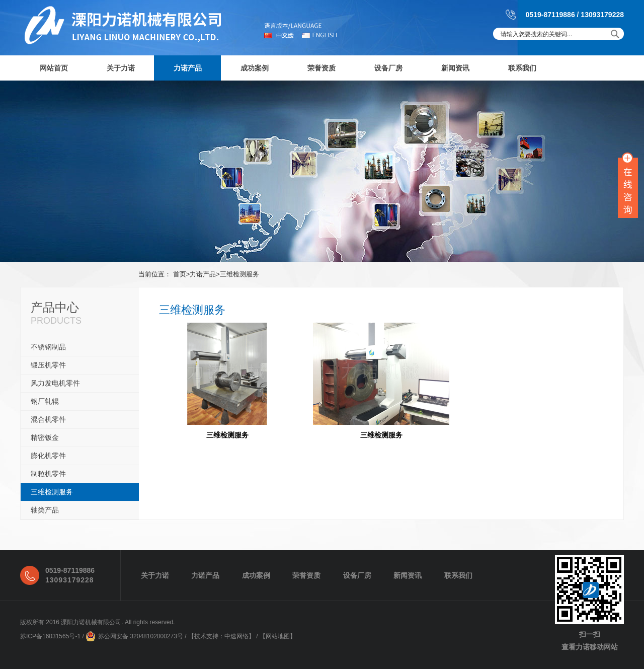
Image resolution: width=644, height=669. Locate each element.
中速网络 (236, 636)
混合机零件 (48, 419)
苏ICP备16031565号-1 (50, 636)
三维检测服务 (239, 274)
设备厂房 (388, 68)
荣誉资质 (321, 68)
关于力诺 (121, 68)
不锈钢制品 (48, 347)
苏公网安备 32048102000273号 (141, 636)
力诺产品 (188, 68)
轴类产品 (45, 510)
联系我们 (522, 68)
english (319, 35)
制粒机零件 (48, 474)
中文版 (283, 35)
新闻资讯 (455, 68)
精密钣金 (45, 437)
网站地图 (278, 636)
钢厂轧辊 (45, 401)
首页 (180, 274)
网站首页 (54, 68)
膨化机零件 (48, 456)
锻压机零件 (48, 365)
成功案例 (255, 68)
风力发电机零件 (55, 383)
